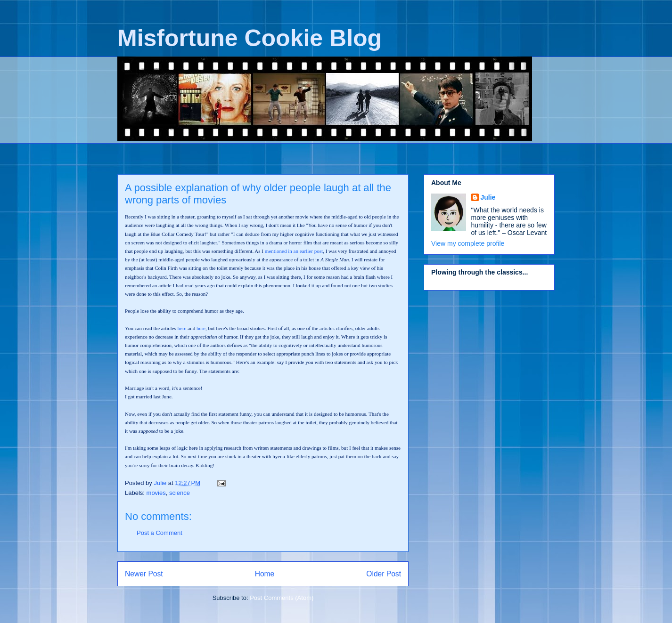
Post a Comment (160, 533)
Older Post (384, 574)
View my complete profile (468, 243)
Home (265, 574)
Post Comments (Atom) (282, 598)
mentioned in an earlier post (294, 251)
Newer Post (144, 574)
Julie (488, 197)
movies (156, 493)
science (180, 493)
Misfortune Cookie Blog (250, 38)
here (182, 328)
